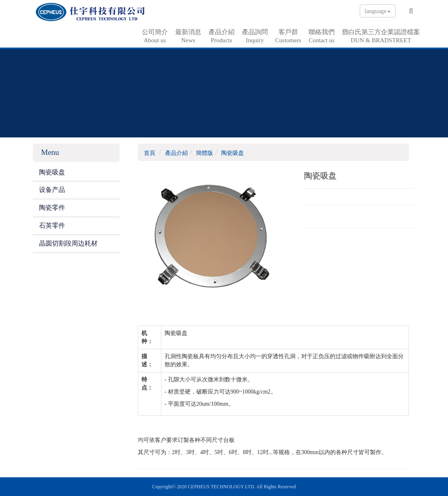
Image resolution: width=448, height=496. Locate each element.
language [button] (378, 11)
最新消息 (188, 36)
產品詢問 (255, 36)
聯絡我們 (322, 36)
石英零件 (52, 225)
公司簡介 (155, 36)
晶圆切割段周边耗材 (68, 243)
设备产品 (52, 190)
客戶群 (288, 36)
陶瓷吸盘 (52, 172)
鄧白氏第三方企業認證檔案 (381, 36)
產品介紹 (222, 36)
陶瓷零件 (52, 208)
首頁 (150, 153)
